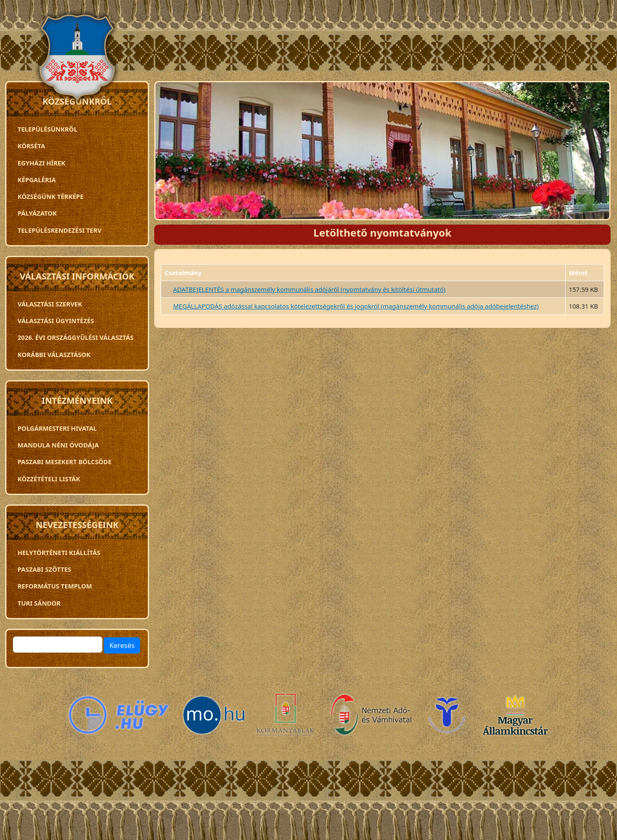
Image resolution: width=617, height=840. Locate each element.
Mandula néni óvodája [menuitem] (58, 445)
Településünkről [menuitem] (47, 129)
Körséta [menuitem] (31, 146)
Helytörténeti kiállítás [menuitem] (59, 552)
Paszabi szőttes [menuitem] (44, 569)
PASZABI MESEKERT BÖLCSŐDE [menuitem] (64, 462)
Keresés (122, 645)
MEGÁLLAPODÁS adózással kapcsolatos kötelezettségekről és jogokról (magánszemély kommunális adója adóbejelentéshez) (356, 306)
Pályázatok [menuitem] (37, 213)
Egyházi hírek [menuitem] (41, 163)
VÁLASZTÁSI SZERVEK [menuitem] (50, 304)
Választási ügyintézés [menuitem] (56, 321)
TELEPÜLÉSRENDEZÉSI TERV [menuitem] (60, 230)
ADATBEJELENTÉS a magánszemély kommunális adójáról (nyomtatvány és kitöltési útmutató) (309, 289)
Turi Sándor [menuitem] (39, 603)
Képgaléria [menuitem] (37, 180)
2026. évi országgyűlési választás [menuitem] (76, 337)
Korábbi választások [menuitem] (54, 354)
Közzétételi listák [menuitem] (49, 479)
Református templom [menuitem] (55, 586)
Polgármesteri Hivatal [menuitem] (57, 428)
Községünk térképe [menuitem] (51, 196)
